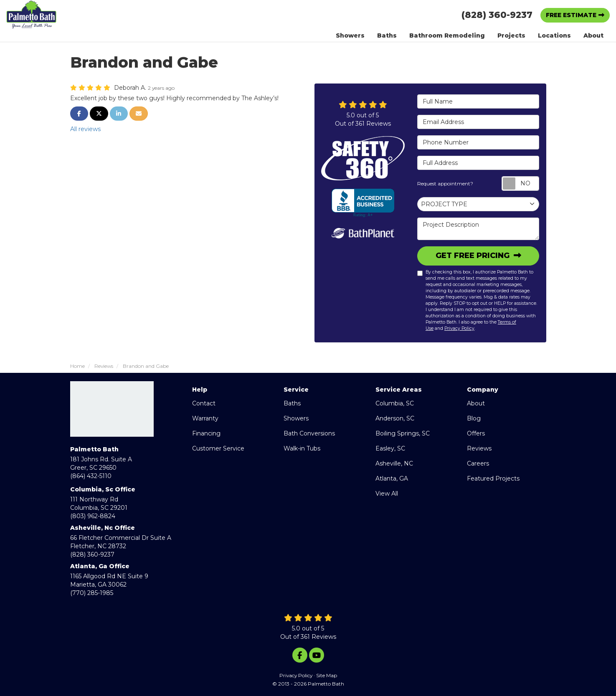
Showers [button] (350, 35)
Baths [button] (387, 35)
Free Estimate (571, 15)
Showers (296, 418)
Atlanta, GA (392, 478)
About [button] (593, 35)
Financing (206, 433)
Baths (292, 403)
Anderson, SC (395, 418)
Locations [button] (554, 35)
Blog (474, 418)
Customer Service (218, 448)
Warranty (205, 418)
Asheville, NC (394, 463)
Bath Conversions (309, 433)
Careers (478, 463)
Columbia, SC (395, 403)
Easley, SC (390, 448)
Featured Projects (493, 478)
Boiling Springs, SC (403, 433)
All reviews (85, 129)
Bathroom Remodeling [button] (447, 35)
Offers (476, 433)
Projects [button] (511, 35)
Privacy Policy (459, 328)
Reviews (479, 448)
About (476, 403)
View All (387, 494)
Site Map (327, 675)
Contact (204, 403)
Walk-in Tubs (302, 448)
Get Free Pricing (474, 256)
